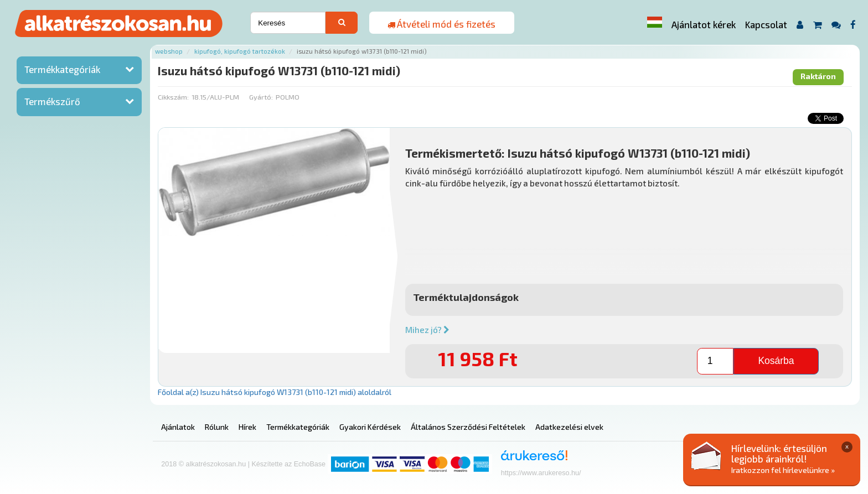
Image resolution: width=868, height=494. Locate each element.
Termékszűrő (52, 101)
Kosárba (776, 361)
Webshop (169, 51)
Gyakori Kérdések (370, 427)
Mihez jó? (427, 330)
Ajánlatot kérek (704, 24)
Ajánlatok (178, 427)
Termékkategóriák (62, 69)
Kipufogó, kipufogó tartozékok (240, 51)
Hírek (247, 427)
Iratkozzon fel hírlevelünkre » (783, 470)
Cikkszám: (173, 97)
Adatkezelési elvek (569, 427)
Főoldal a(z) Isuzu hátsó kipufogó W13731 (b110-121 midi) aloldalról (275, 392)
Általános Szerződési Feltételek (468, 427)
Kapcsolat (766, 24)
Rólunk (217, 427)
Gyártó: (261, 97)
